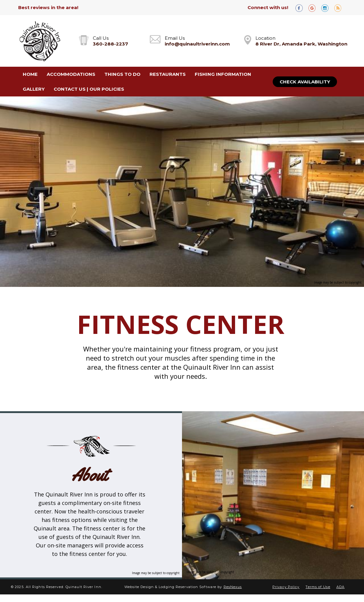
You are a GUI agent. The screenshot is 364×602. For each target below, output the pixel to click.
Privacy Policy (286, 587)
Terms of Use (318, 587)
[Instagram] (327, 8)
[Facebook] (301, 8)
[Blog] (340, 8)
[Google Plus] (314, 8)
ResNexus (233, 587)
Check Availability (305, 82)
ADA (340, 587)
